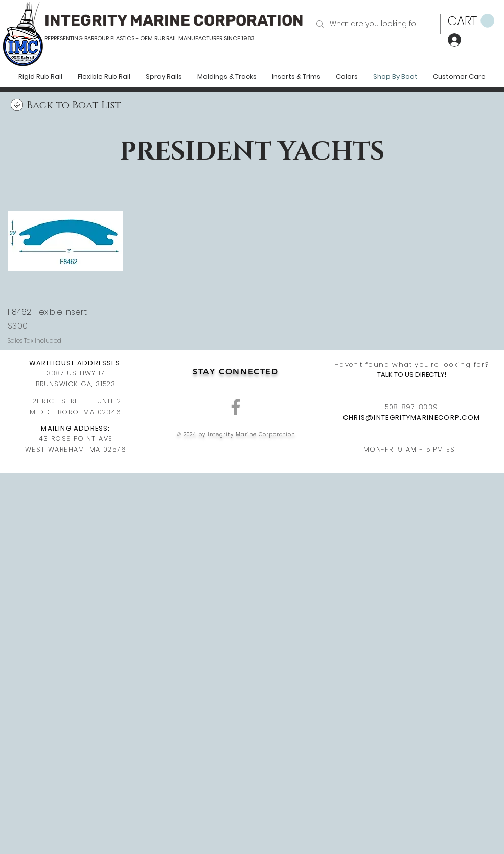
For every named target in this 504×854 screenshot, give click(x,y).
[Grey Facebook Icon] (236, 407)
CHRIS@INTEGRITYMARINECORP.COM (412, 418)
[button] (471, 21)
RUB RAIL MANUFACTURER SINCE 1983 (204, 38)
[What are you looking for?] (374, 24)
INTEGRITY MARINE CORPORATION (174, 20)
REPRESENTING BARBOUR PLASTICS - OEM (99, 38)
